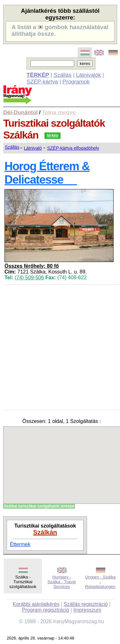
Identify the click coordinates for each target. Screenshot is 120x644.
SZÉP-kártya (42, 82)
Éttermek (20, 544)
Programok (76, 82)
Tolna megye (59, 112)
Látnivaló (33, 148)
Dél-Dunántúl (20, 112)
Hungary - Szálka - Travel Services (61, 582)
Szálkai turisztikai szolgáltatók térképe (39, 506)
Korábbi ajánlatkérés (36, 604)
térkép (52, 135)
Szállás (62, 75)
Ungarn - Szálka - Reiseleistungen (100, 582)
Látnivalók (88, 75)
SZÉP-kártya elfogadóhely (73, 148)
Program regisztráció (46, 610)
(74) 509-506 (29, 278)
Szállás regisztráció (86, 604)
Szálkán (45, 532)
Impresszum (87, 610)
